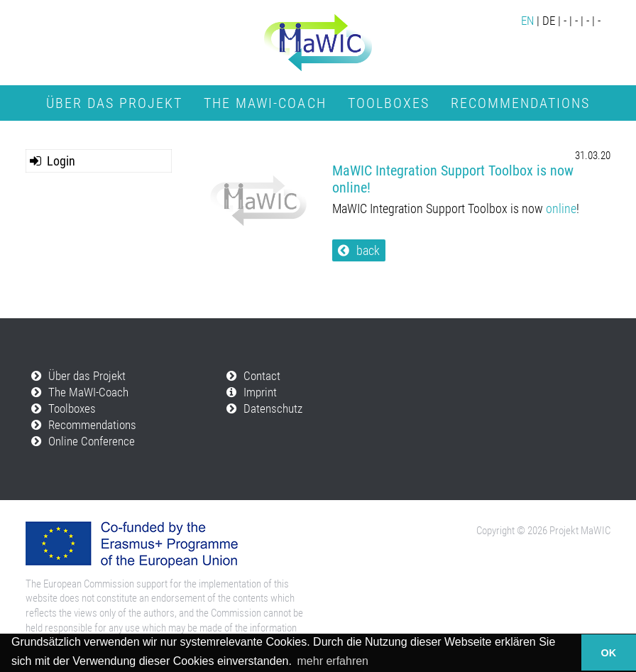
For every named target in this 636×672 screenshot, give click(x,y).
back (368, 250)
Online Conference (318, 131)
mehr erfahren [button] (333, 661)
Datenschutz (273, 409)
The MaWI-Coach (265, 103)
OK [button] (609, 653)
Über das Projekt (114, 103)
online (561, 208)
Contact (262, 376)
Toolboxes (389, 103)
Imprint (260, 392)
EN (527, 21)
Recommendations (520, 103)
